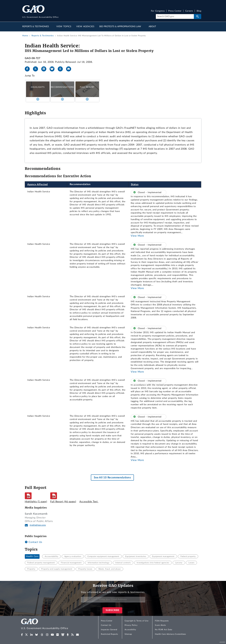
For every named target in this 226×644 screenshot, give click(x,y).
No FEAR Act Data (163, 630)
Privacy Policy (131, 625)
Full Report (87, 87)
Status (135, 184)
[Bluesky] (53, 69)
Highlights (38, 87)
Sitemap (128, 634)
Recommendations (62, 87)
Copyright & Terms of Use (137, 621)
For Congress (158, 11)
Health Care (32, 556)
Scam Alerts (160, 625)
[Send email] (70, 69)
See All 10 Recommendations (112, 478)
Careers (189, 11)
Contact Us (34, 542)
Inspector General (109, 630)
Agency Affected (38, 184)
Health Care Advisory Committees (170, 634)
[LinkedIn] (45, 69)
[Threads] (62, 69)
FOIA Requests (162, 621)
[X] (37, 69)
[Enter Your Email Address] (113, 599)
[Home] (51, 624)
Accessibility (130, 630)
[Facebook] (29, 69)
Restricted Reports (109, 634)
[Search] (175, 16)
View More (137, 236)
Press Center (175, 11)
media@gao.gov (38, 525)
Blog (199, 11)
